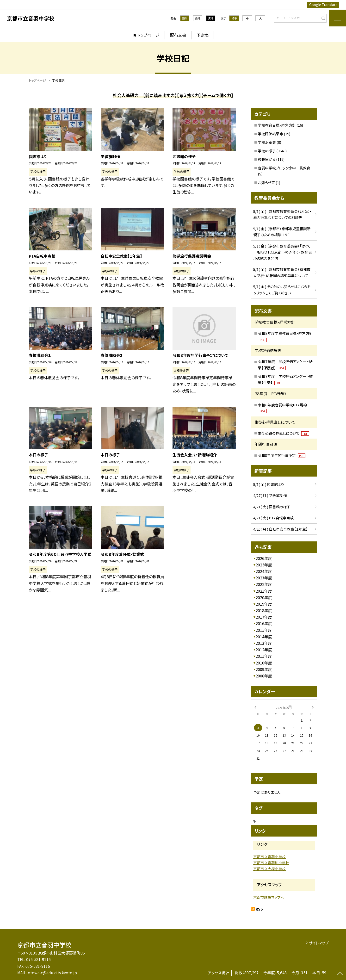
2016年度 (264, 623)
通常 (185, 18)
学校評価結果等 (270, 134)
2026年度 (264, 558)
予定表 (203, 35)
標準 (234, 18)
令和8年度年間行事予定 (282, 455)
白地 (198, 18)
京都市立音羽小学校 (269, 857)
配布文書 (178, 35)
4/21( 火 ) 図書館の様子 (272, 507)
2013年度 (264, 643)
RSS (259, 909)
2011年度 (264, 656)
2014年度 (264, 637)
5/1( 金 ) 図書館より (269, 484)
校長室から (267, 159)
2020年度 (264, 597)
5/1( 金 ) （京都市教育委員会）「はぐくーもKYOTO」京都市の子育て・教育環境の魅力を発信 (282, 252)
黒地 (211, 18)
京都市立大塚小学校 (269, 869)
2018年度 (264, 610)
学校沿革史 (267, 142)
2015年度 (264, 630)
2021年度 (264, 591)
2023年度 (264, 578)
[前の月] (255, 707)
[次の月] (313, 707)
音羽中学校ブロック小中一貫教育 (284, 168)
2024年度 (264, 571)
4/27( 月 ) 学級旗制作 (270, 495)
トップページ (148, 35)
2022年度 (264, 584)
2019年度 (264, 604)
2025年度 (264, 565)
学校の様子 (267, 151)
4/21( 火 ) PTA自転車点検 (273, 518)
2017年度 (264, 617)
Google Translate (323, 5)
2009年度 (264, 669)
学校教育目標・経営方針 (277, 125)
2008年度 (264, 676)
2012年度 (264, 650)
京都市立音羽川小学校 (271, 863)
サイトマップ (319, 943)
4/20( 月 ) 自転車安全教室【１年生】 (281, 529)
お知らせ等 (266, 183)
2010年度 (264, 663)
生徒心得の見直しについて (283, 433)
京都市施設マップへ (269, 897)
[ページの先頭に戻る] (340, 974)
